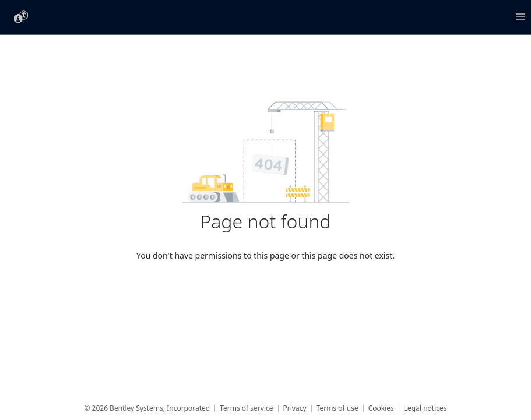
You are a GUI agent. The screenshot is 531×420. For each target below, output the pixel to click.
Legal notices (425, 408)
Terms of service (246, 408)
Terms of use (337, 408)
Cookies (381, 408)
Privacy (295, 408)
